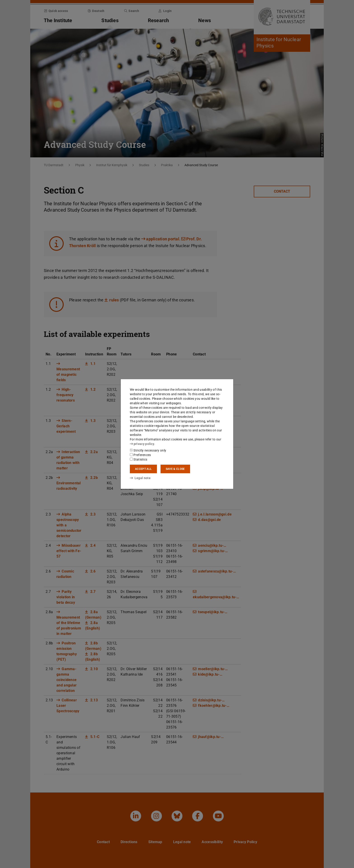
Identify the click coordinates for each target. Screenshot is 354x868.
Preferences (140, 455)
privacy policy (142, 444)
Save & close (175, 469)
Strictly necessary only (148, 450)
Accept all (143, 469)
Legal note (140, 478)
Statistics (139, 459)
